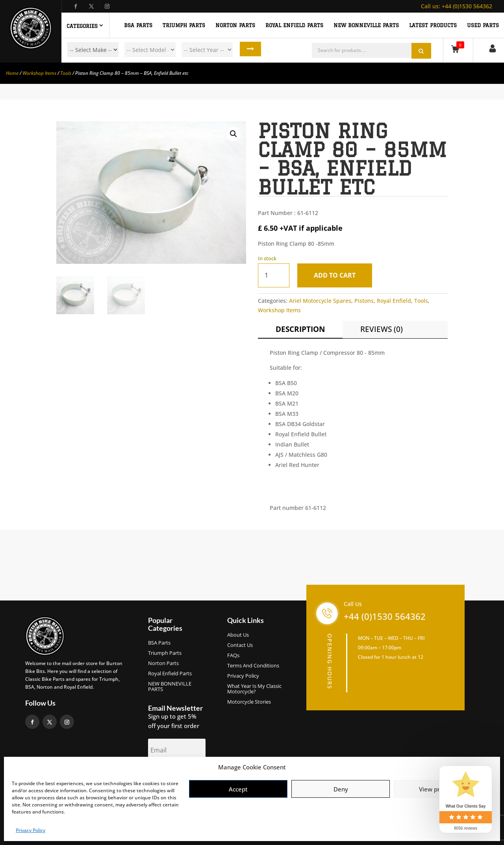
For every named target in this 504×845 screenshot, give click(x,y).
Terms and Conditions (253, 666)
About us (238, 635)
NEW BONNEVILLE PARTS (366, 25)
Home (12, 73)
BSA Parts (159, 643)
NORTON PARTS (235, 25)
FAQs (233, 656)
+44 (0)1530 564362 (457, 6)
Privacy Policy (31, 830)
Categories (82, 26)
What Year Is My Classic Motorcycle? (254, 689)
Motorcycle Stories (249, 702)
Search (247, 50)
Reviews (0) (382, 329)
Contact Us (240, 645)
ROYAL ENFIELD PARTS (294, 25)
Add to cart (337, 275)
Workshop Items (39, 73)
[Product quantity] (274, 275)
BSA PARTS (138, 25)
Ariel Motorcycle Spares (320, 301)
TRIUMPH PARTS (184, 25)
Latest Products (433, 25)
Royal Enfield (394, 301)
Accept (238, 789)
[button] (233, 134)
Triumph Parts (165, 653)
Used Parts (483, 25)
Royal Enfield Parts (170, 674)
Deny (341, 789)
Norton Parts (163, 663)
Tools (66, 73)
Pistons (364, 301)
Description (300, 329)
